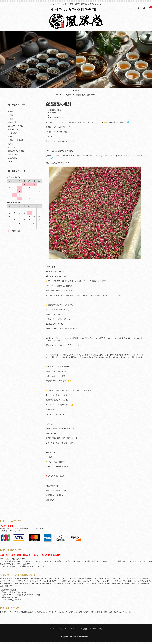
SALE (51, 96)
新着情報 (88, 96)
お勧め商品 (12, 160)
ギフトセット (13, 150)
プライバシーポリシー (68, 631)
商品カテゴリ (69, 96)
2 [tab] (76, 90)
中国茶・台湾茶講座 (16, 143)
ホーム (38, 96)
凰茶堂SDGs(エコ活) (16, 128)
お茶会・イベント (15, 146)
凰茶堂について (109, 96)
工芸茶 (11, 121)
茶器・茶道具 (13, 132)
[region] (76, 60)
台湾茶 (11, 118)
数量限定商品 (13, 157)
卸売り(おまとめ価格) (16, 153)
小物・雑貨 (12, 135)
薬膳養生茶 (12, 125)
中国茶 (11, 114)
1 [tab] (73, 90)
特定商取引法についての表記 (92, 631)
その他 (11, 164)
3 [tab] (79, 90)
